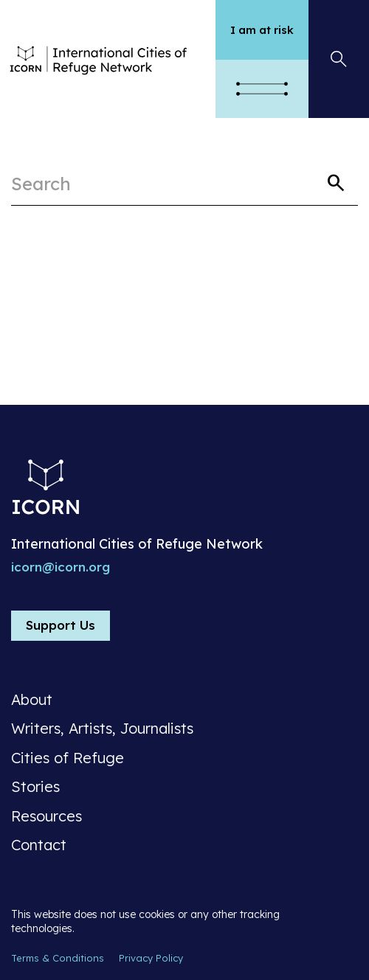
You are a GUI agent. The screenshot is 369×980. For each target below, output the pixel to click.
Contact (39, 845)
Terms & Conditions (58, 958)
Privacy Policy (151, 958)
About (32, 700)
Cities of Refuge (68, 758)
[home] (113, 59)
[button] (262, 89)
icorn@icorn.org (61, 567)
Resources (46, 816)
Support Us (61, 625)
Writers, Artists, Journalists (102, 729)
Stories (35, 787)
